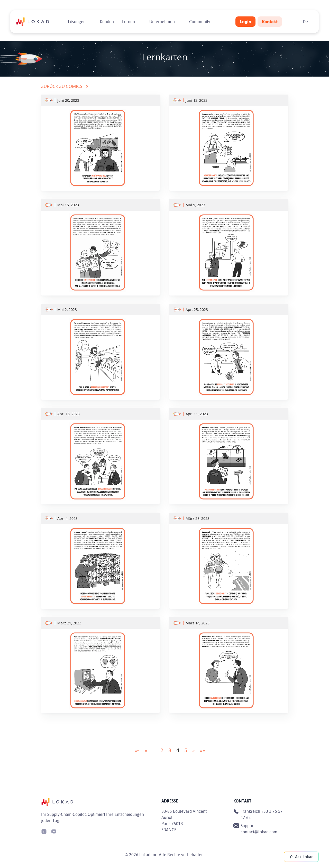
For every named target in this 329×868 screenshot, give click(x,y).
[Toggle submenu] (90, 22)
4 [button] (178, 750)
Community (200, 22)
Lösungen (77, 22)
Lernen (129, 22)
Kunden (107, 22)
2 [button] (162, 750)
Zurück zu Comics (65, 86)
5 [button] (186, 750)
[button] (137, 750)
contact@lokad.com (259, 832)
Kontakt (270, 22)
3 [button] (170, 750)
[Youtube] (54, 831)
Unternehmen (162, 22)
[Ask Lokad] (301, 857)
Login (245, 22)
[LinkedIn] (44, 831)
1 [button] (154, 750)
